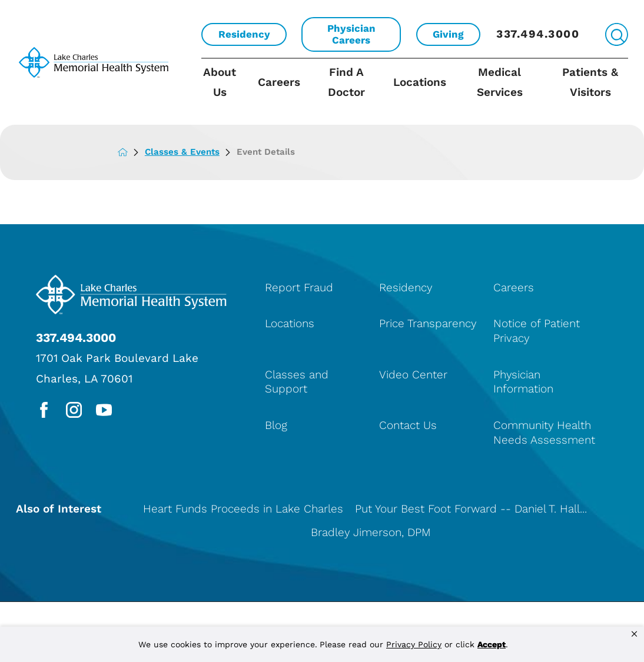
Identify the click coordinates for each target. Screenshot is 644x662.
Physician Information (523, 382)
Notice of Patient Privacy (537, 331)
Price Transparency (428, 323)
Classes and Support (297, 382)
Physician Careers (351, 34)
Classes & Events (191, 152)
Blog (276, 425)
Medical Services (500, 82)
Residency (244, 34)
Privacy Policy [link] (414, 644)
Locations (420, 82)
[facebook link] (44, 410)
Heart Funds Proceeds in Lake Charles (243, 509)
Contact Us (408, 425)
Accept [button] (492, 644)
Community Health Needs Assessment (544, 433)
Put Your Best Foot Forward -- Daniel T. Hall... (471, 509)
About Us (220, 82)
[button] (634, 634)
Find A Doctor (346, 82)
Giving (448, 34)
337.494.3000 (538, 34)
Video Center (413, 375)
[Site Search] (617, 34)
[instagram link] (74, 410)
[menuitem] (225, 92)
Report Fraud (299, 287)
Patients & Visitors (590, 82)
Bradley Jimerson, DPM (371, 532)
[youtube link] (104, 410)
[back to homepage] (131, 152)
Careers (279, 82)
